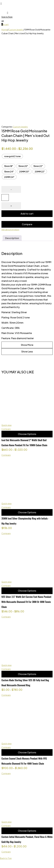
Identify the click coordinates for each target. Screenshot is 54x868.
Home (4, 30)
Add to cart (27, 214)
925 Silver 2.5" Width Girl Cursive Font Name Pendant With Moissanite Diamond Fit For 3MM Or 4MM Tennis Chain (26, 602)
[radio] (12, 156)
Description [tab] (12, 238)
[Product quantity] (5, 197)
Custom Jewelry (16, 30)
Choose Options (27, 434)
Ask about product (10, 230)
